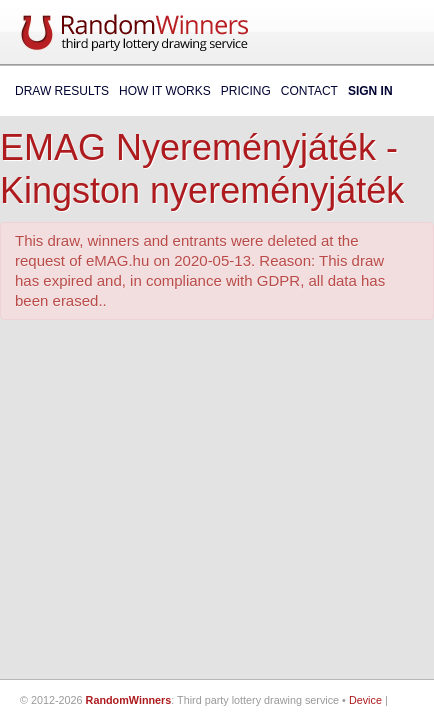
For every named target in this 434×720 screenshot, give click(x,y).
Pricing (246, 91)
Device (365, 700)
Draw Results (62, 91)
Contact (309, 91)
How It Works (165, 91)
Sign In (370, 91)
